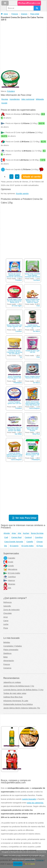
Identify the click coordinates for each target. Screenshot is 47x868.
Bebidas (7, 642)
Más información (30, 864)
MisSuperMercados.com (29, 3)
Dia (6, 546)
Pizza (6, 628)
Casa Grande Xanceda (14, 542)
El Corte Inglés (12, 573)
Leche (6, 624)
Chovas (40, 542)
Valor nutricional (28, 99)
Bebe (6, 657)
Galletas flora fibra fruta (13, 697)
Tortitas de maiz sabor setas (15, 693)
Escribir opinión (22, 194)
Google (4, 103)
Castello (30, 542)
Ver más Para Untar (26, 518)
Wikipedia (40, 99)
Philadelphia (18, 383)
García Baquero (35, 408)
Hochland (37, 280)
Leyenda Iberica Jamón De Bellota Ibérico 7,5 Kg (23, 690)
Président (11, 91)
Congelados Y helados (13, 646)
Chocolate (8, 613)
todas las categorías (35, 803)
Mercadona (10, 569)
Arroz (6, 617)
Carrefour (19, 331)
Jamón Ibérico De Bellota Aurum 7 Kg (19, 686)
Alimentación (9, 661)
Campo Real (16, 537)
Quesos (24, 14)
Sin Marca (36, 331)
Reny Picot (36, 434)
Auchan (26, 533)
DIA (7, 588)
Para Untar (35, 14)
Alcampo (9, 584)
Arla (19, 533)
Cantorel (28, 537)
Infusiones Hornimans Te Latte (16, 701)
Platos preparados (11, 650)
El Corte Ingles (17, 306)
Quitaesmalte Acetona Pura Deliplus (18, 704)
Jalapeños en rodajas (12, 682)
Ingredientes (15, 99)
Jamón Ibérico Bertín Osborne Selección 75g (22, 708)
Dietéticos (7, 653)
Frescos (15, 14)
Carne (6, 621)
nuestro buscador (29, 799)
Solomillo (7, 606)
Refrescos (8, 602)
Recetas (5, 99)
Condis (9, 566)
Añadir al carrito (32, 177)
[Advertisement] (23, 45)
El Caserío (14, 546)
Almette (7, 533)
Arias (38, 306)
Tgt (21, 357)
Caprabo (9, 558)
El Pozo (40, 546)
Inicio (4, 14)
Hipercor (9, 580)
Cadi (6, 537)
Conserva (7, 668)
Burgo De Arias (37, 533)
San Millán (18, 434)
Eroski (8, 562)
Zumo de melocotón (12, 610)
